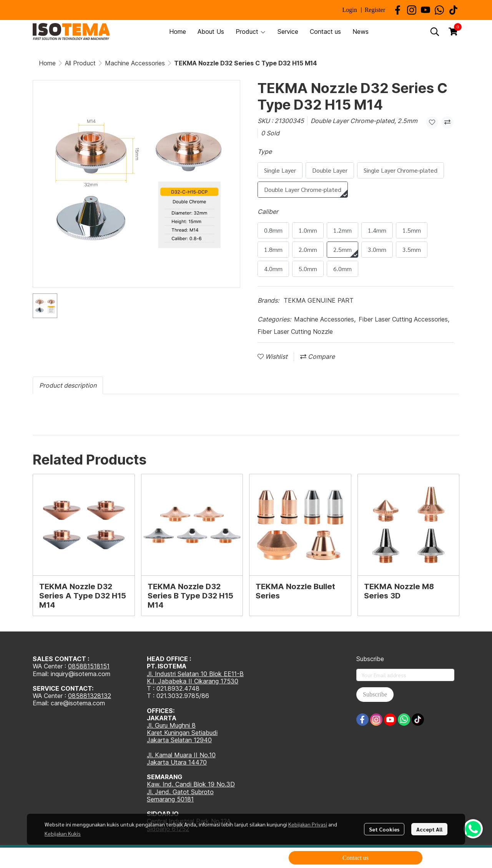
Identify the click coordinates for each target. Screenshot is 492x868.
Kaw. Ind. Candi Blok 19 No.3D (191, 784)
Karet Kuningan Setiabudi (182, 733)
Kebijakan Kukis (63, 833)
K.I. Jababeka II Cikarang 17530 (193, 681)
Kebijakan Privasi (308, 824)
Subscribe (375, 694)
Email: (42, 703)
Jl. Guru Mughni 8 (171, 725)
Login (349, 10)
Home (47, 63)
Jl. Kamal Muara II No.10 (181, 755)
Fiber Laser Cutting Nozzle (295, 332)
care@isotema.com (78, 703)
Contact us (356, 858)
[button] (435, 32)
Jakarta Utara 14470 (177, 762)
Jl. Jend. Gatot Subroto (180, 792)
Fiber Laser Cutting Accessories (404, 319)
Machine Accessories (135, 63)
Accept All (429, 829)
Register (375, 10)
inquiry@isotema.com (81, 674)
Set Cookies (384, 829)
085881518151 (89, 666)
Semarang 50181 (170, 799)
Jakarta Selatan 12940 (179, 740)
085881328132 (90, 696)
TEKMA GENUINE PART (319, 300)
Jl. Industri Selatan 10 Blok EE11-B (195, 674)
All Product (80, 63)
